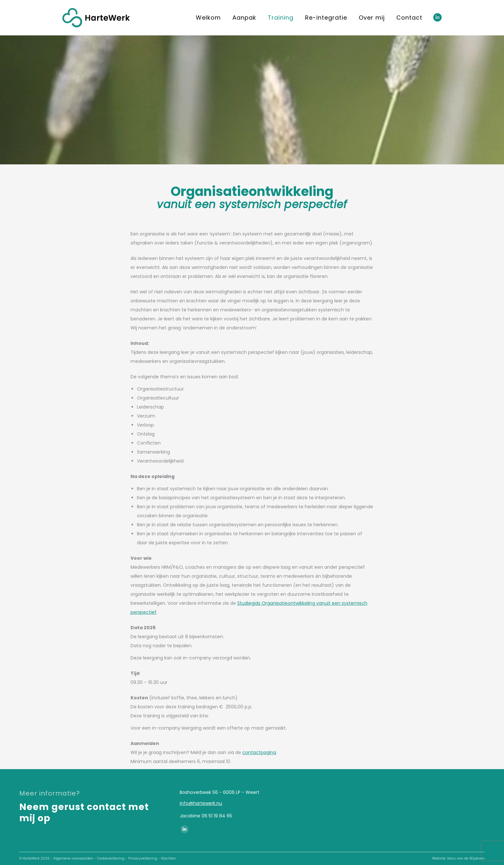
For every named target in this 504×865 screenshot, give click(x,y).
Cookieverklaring (111, 858)
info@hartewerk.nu (201, 803)
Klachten (168, 858)
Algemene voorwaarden (73, 858)
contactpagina (259, 752)
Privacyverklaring (143, 858)
